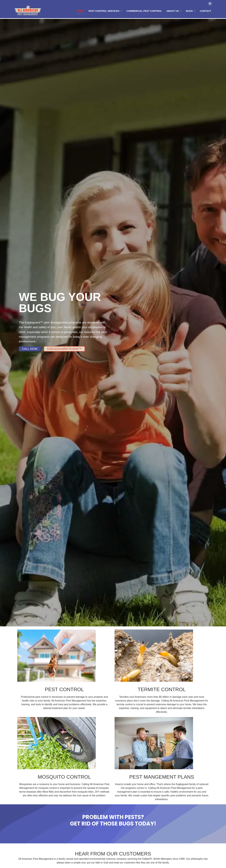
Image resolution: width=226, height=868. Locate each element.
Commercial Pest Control (144, 11)
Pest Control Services (105, 11)
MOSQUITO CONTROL (64, 777)
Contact (206, 11)
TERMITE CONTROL (162, 689)
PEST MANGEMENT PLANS (162, 777)
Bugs (191, 11)
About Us (174, 11)
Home (80, 11)
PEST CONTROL (64, 689)
